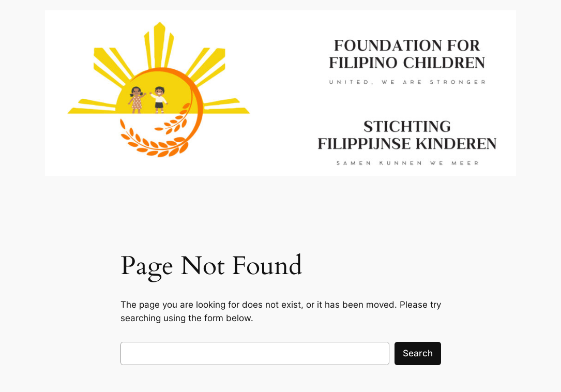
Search (418, 353)
